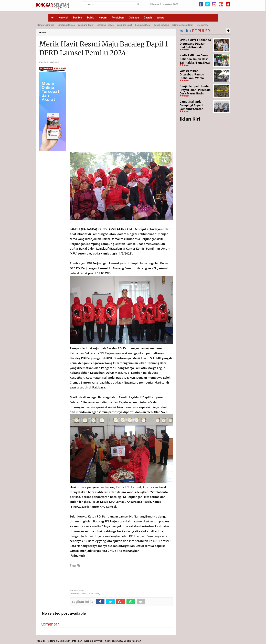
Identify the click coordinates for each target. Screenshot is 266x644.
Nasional (63, 18)
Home (42, 32)
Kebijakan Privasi (93, 641)
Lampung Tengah (105, 25)
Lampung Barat (124, 25)
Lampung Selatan (66, 25)
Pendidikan (118, 18)
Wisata (161, 18)
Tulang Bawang (161, 25)
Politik (90, 18)
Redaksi (41, 641)
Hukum (103, 18)
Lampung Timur (86, 25)
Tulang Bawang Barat (182, 25)
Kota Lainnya (202, 25)
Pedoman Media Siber (58, 641)
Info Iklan (77, 641)
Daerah (148, 18)
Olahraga (134, 18)
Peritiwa (78, 18)
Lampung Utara (143, 25)
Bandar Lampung (46, 25)
